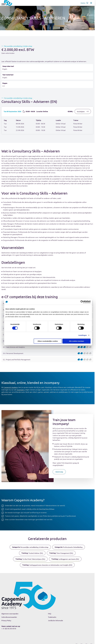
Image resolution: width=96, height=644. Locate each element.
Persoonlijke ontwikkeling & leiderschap (18, 46)
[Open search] (83, 3)
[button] (59, 472)
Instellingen (83, 335)
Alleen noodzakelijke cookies (48, 341)
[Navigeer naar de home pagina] (7, 3)
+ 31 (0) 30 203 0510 (9, 628)
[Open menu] (91, 3)
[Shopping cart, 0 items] (87, 3)
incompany (21, 390)
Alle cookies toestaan (76, 341)
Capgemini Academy (11, 387)
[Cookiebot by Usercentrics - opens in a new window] (82, 302)
